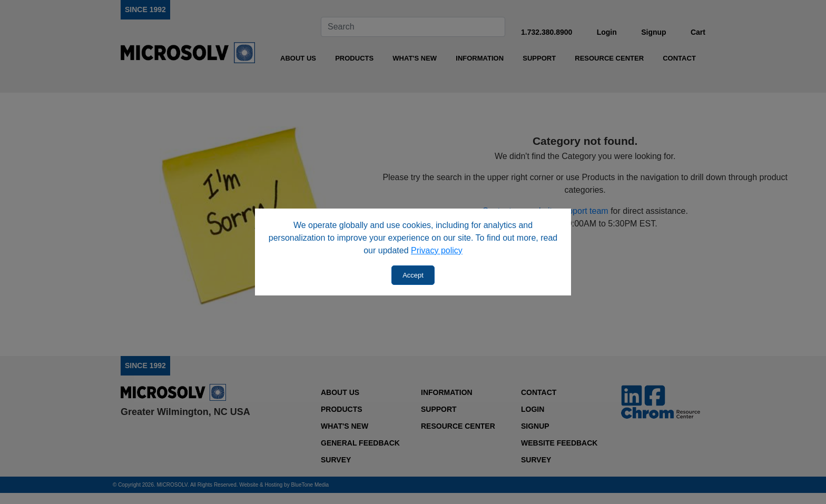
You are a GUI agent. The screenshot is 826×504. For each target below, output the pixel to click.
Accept (413, 275)
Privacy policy (437, 250)
